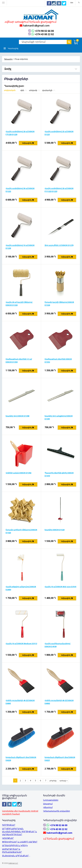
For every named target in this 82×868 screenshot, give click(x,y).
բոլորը (53, 781)
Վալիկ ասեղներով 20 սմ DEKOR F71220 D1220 (20, 133)
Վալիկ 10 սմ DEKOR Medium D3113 (21, 644)
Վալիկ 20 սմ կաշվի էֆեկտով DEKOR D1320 (19, 304)
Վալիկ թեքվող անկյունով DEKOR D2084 (21, 588)
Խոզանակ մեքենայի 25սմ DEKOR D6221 (60, 759)
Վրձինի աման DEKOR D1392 (18, 473)
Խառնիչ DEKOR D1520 (55, 530)
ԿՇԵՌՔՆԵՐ (8, 838)
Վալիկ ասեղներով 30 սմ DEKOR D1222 (20, 190)
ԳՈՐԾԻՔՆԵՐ (9, 825)
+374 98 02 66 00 (44, 31)
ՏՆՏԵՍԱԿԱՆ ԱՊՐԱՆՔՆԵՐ (15, 856)
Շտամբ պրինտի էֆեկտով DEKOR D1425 (21, 531)
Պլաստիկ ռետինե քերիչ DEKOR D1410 (59, 475)
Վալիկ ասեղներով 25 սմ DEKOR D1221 (59, 133)
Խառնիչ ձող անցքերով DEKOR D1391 (59, 418)
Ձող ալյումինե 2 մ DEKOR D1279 (59, 246)
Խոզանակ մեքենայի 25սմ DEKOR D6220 (21, 759)
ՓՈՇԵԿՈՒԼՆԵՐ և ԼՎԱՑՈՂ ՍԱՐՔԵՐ (20, 842)
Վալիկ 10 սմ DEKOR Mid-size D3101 (60, 587)
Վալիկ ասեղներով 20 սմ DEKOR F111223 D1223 (59, 190)
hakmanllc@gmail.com (35, 26)
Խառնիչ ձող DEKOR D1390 (17, 416)
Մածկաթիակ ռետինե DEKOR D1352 (58, 361)
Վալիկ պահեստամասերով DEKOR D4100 (57, 645)
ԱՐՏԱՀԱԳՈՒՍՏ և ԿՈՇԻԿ (15, 845)
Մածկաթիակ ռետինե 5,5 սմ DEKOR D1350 (19, 361)
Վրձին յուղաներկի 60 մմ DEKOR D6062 (59, 702)
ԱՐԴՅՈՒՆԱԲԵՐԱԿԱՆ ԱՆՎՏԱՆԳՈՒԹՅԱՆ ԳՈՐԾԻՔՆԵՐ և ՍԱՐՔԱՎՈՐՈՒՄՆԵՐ (19, 831)
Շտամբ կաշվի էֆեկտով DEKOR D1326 (59, 304)
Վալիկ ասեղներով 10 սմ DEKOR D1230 (20, 247)
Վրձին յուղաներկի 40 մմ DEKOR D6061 (20, 702)
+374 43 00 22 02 (44, 34)
